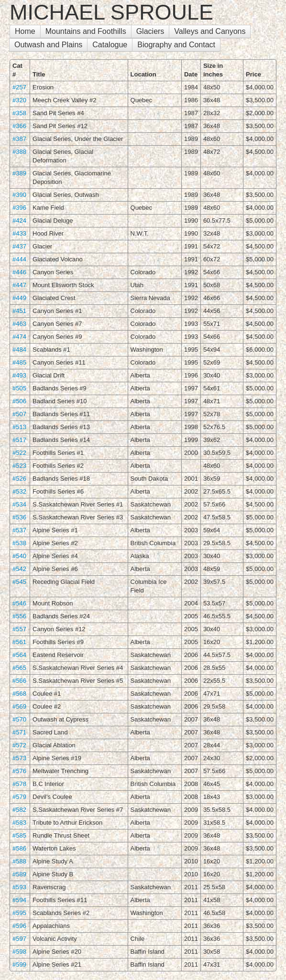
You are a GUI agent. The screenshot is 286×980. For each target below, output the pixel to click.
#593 (19, 887)
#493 (19, 375)
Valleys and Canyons (210, 31)
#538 (19, 543)
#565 (19, 668)
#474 (19, 337)
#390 (19, 195)
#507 (19, 414)
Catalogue (110, 45)
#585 (19, 835)
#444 (19, 259)
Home (25, 31)
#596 (19, 926)
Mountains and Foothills (86, 31)
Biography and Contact (176, 45)
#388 (19, 152)
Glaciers (150, 31)
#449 (19, 298)
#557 (19, 629)
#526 (19, 479)
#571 (19, 732)
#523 (19, 466)
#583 (19, 823)
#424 (19, 221)
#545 (19, 582)
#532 (19, 491)
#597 (19, 939)
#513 (19, 427)
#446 (19, 272)
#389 (19, 173)
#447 (19, 285)
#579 (19, 797)
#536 (19, 517)
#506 (19, 401)
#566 (19, 681)
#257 (19, 87)
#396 (19, 208)
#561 (19, 642)
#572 (19, 745)
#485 (19, 362)
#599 (19, 964)
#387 (19, 139)
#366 (19, 126)
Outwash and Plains (48, 45)
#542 (19, 569)
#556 (19, 616)
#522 (19, 453)
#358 (19, 113)
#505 (19, 388)
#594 (19, 900)
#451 (19, 311)
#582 (19, 810)
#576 (19, 771)
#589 (19, 874)
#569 (19, 706)
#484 (19, 350)
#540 (19, 556)
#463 (19, 324)
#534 (19, 504)
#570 (19, 719)
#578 (19, 784)
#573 (19, 758)
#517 (19, 440)
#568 (19, 694)
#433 (19, 233)
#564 (19, 655)
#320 (19, 100)
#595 (19, 913)
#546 (19, 603)
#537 (19, 530)
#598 (19, 952)
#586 (19, 848)
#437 (19, 246)
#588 (19, 861)
